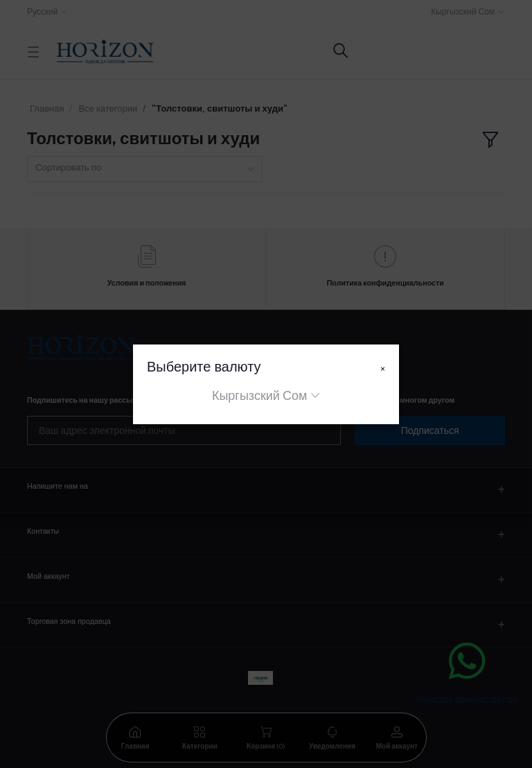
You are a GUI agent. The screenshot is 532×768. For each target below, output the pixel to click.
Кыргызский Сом (259, 395)
